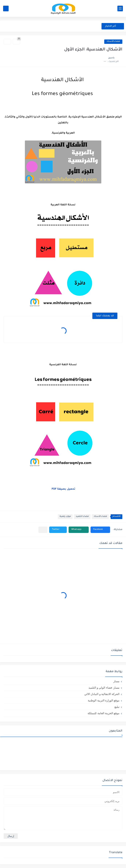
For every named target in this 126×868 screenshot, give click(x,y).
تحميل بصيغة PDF (63, 489)
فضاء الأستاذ (113, 42)
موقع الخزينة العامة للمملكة (104, 713)
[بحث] (6, 8)
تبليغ (117, 707)
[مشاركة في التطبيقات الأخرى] (43, 530)
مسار (116, 681)
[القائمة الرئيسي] (120, 8)
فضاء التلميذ (82, 517)
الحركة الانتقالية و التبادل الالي (102, 694)
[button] (100, 530)
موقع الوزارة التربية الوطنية (104, 700)
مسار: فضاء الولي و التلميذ (104, 688)
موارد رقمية (65, 517)
